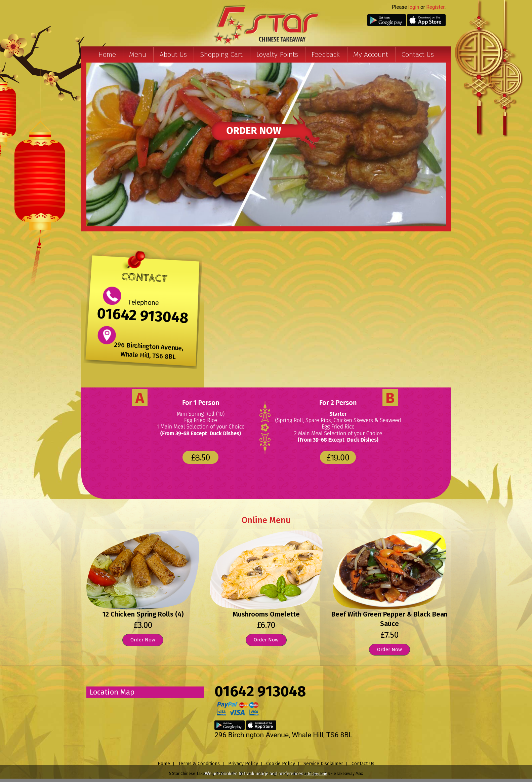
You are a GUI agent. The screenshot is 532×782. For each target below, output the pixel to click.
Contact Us (418, 54)
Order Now (143, 640)
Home (107, 54)
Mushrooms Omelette (266, 614)
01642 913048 (142, 316)
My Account (371, 54)
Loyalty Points (277, 54)
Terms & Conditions (199, 764)
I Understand (316, 774)
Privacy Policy (243, 764)
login (414, 7)
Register (435, 7)
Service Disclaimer (323, 764)
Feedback (325, 54)
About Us (173, 54)
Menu (138, 54)
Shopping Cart (221, 54)
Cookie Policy (281, 764)
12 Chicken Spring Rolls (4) (143, 614)
